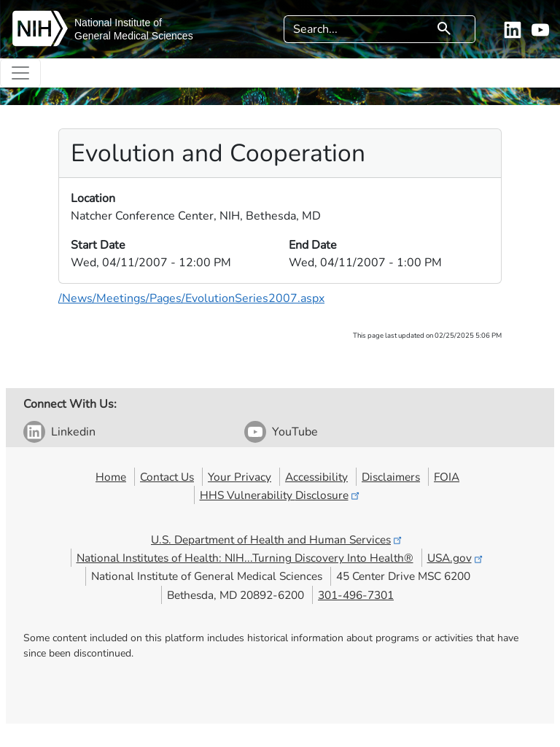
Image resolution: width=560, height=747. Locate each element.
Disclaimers (391, 477)
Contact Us (167, 477)
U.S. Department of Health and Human (277, 539)
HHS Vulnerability (281, 495)
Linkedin (73, 432)
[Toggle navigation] (20, 73)
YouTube (295, 432)
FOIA (447, 477)
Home (111, 477)
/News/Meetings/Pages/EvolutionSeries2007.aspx (191, 298)
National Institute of (118, 23)
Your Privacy (240, 477)
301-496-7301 (356, 595)
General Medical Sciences (134, 36)
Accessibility (316, 477)
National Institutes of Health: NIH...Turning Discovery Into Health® (245, 558)
